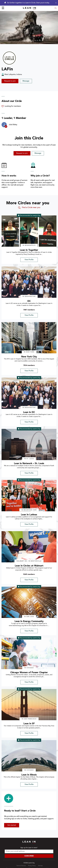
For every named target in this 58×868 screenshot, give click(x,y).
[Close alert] (55, 3)
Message (26, 81)
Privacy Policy (32, 866)
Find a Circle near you (29, 208)
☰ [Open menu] (3, 8)
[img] (29, 231)
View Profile (29, 260)
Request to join (10, 81)
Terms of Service (21, 866)
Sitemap (40, 866)
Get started (12, 825)
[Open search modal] (56, 8)
